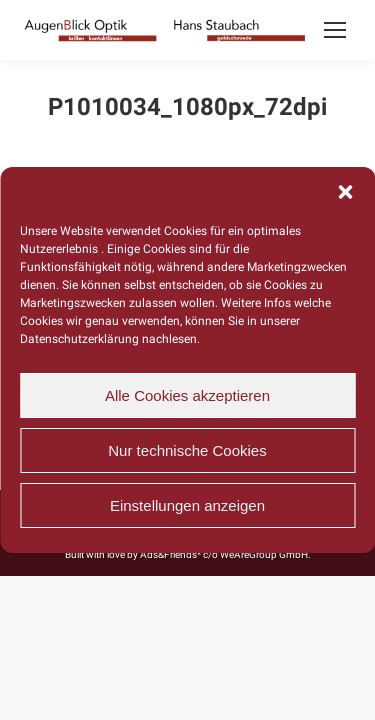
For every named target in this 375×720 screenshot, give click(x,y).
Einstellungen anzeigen (187, 505)
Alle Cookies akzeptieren (187, 395)
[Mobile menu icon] (335, 30)
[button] (345, 192)
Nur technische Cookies (187, 450)
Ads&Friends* (170, 554)
